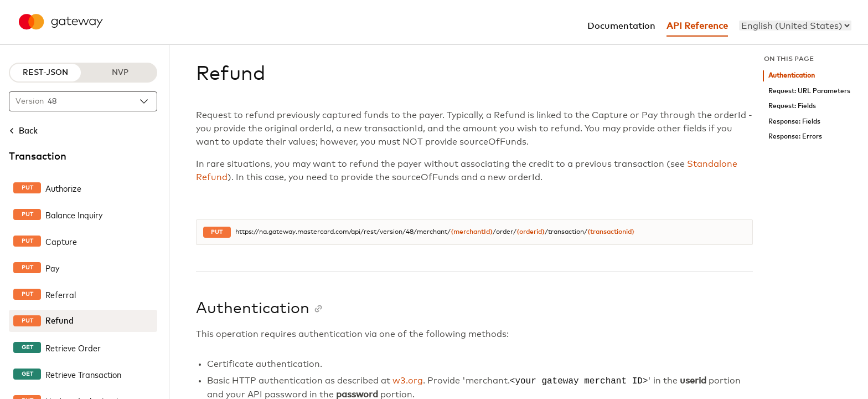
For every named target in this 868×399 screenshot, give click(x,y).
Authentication (792, 76)
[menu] (795, 25)
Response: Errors (795, 137)
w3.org (408, 381)
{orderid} (531, 232)
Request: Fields (792, 106)
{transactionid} (611, 232)
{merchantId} (472, 232)
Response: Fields (794, 122)
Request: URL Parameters (809, 91)
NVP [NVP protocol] (120, 73)
